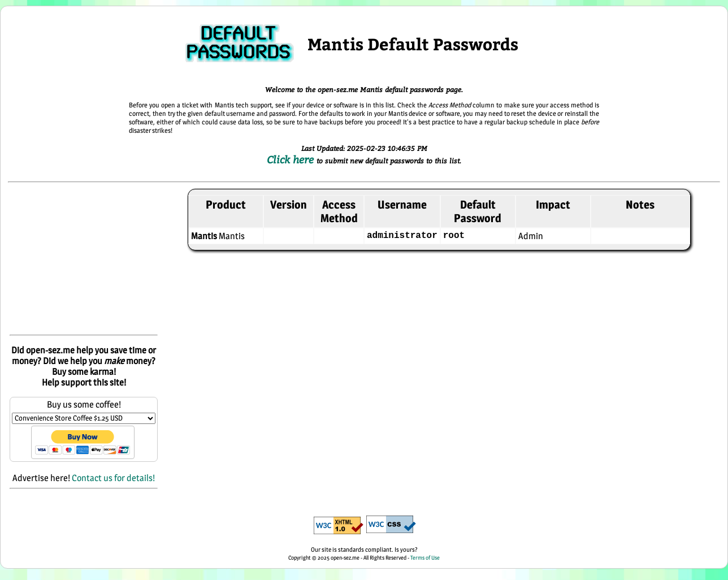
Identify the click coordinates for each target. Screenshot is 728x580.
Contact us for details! (113, 478)
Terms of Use (425, 557)
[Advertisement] (84, 259)
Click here (292, 159)
